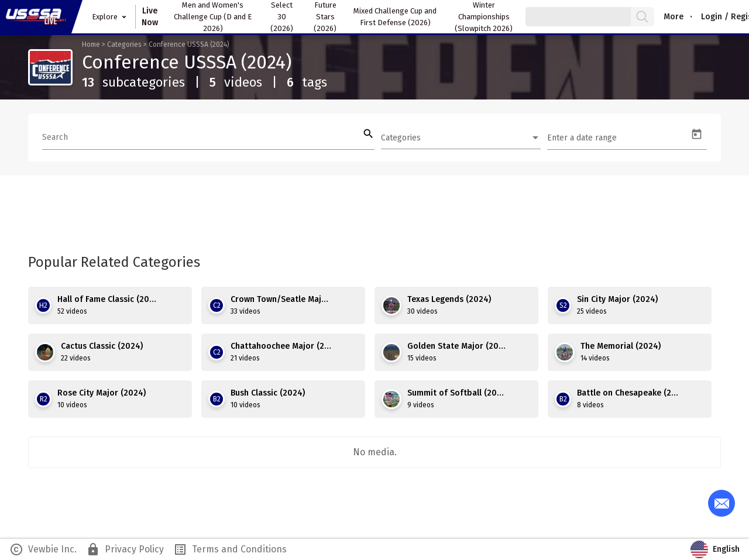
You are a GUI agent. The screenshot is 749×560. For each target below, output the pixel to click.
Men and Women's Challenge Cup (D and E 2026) (213, 17)
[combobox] (461, 138)
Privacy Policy (125, 549)
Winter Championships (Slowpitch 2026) (484, 17)
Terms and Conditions (230, 549)
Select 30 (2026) (282, 17)
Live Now (150, 17)
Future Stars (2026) (325, 17)
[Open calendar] (697, 134)
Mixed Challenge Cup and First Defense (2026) (395, 17)
